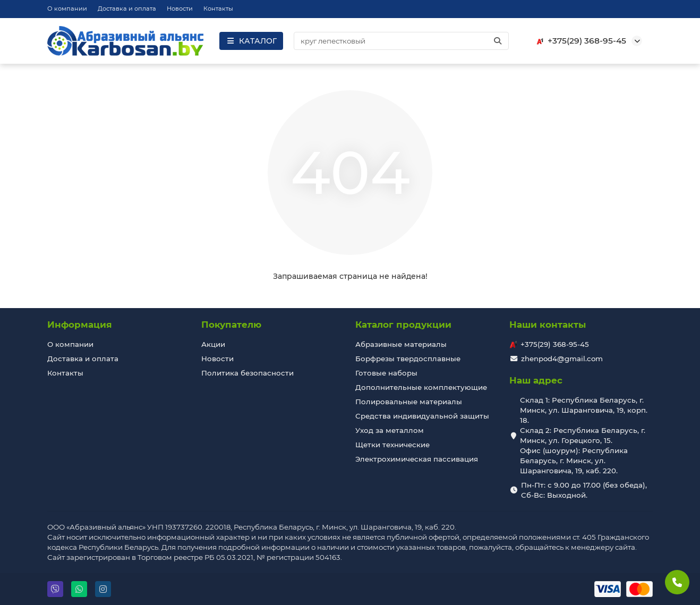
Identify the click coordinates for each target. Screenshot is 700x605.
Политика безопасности (247, 373)
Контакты (218, 8)
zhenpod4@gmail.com (562, 359)
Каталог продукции (403, 325)
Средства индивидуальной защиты (422, 416)
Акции (213, 344)
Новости (180, 8)
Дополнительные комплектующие (421, 387)
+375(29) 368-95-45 (579, 41)
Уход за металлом (390, 430)
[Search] (402, 41)
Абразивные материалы (401, 344)
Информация (80, 325)
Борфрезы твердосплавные (408, 359)
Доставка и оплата (127, 8)
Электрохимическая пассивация (417, 459)
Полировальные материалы (409, 402)
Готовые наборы (386, 373)
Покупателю (231, 325)
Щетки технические (392, 445)
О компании (67, 8)
